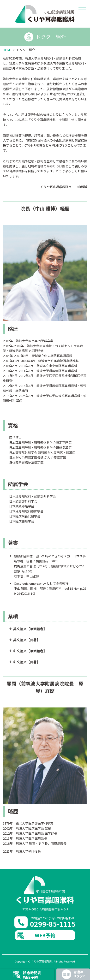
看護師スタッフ (79, 974)
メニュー (82, 7)
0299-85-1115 (53, 924)
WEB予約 (45, 935)
